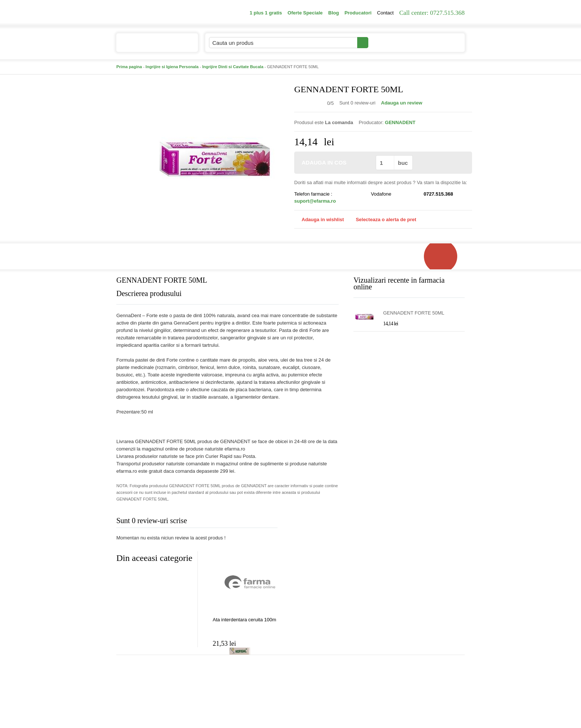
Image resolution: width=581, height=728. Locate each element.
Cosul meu (440, 43)
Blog (334, 13)
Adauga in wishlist (319, 220)
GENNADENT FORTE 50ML (414, 313)
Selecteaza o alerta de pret (382, 220)
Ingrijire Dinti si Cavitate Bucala (233, 67)
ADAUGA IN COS (334, 162)
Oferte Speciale (305, 13)
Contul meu (394, 42)
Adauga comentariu (313, 522)
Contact (386, 13)
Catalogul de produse (152, 46)
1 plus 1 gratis (266, 13)
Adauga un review (401, 103)
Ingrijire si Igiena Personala (172, 67)
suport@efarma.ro (315, 201)
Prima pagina (129, 67)
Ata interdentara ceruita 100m (244, 620)
